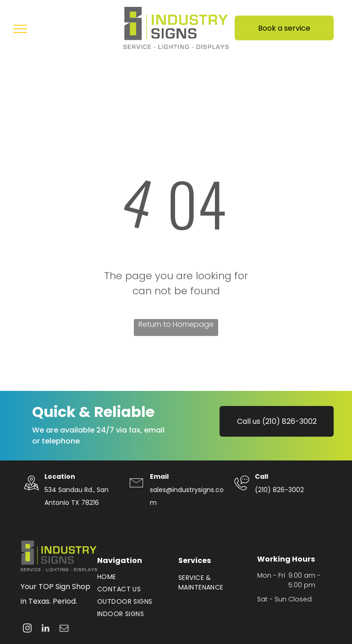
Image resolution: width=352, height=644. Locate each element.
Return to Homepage (176, 324)
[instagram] (27, 629)
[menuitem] (133, 577)
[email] (64, 629)
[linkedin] (46, 629)
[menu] (20, 29)
